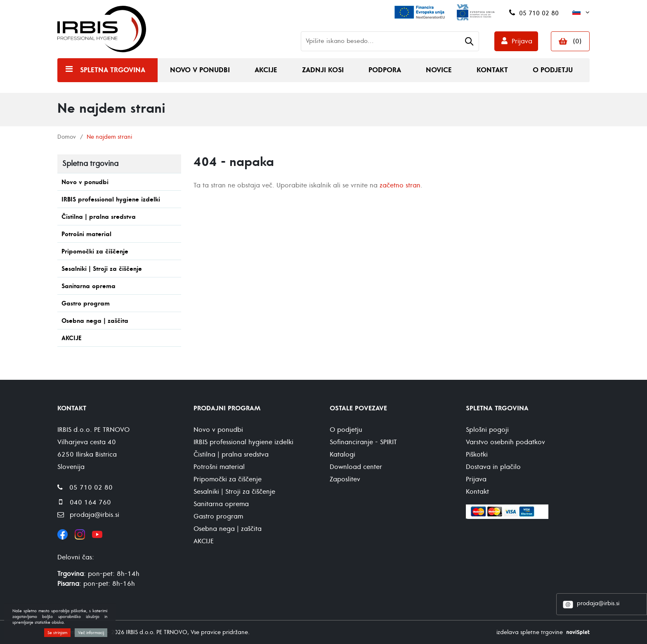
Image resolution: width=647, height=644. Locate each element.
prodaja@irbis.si (598, 603)
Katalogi (342, 455)
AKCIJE (72, 338)
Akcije (266, 70)
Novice (439, 70)
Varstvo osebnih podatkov (505, 442)
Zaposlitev (345, 479)
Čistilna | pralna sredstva (99, 217)
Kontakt (492, 70)
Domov (67, 137)
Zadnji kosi (323, 70)
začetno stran (400, 185)
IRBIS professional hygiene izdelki (111, 200)
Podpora (385, 70)
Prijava (522, 41)
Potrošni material (86, 234)
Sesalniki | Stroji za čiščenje (102, 269)
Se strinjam (57, 633)
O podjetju (553, 70)
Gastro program (86, 304)
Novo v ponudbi (200, 70)
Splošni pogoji (487, 430)
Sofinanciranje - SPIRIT (363, 442)
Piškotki (477, 455)
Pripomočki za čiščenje (95, 252)
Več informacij (91, 633)
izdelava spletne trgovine (530, 632)
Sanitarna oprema (89, 286)
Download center (356, 467)
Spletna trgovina (113, 70)
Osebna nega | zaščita (95, 321)
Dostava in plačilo (493, 467)
